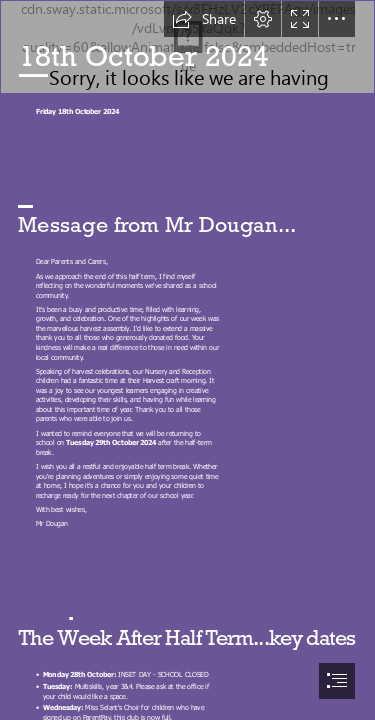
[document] (187, 360)
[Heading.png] (187, 47)
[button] (204, 19)
